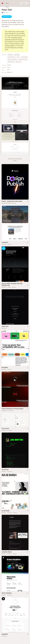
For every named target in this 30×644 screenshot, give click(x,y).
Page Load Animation (12, 59)
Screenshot (7, 17)
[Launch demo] (28, 285)
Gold (8, 70)
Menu (7, 3)
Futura (8, 67)
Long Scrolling (24, 57)
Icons (18, 57)
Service (10, 244)
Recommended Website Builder (9, 203)
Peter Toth (6, 12)
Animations (10, 55)
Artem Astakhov (7, 593)
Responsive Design (23, 59)
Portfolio (9, 65)
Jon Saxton (5, 470)
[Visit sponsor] (28, 201)
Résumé (9, 287)
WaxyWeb (5, 367)
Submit (15, 160)
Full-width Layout (11, 57)
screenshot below (16, 38)
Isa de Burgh (5, 511)
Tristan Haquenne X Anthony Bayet (12, 409)
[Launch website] (28, 243)
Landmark (5, 242)
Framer (3, 558)
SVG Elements (11, 62)
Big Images (17, 55)
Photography (5, 411)
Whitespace (18, 62)
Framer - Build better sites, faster (12, 201)
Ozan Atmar (5, 428)
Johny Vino (5, 326)
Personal (4, 430)
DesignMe (5, 634)
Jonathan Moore (7, 552)
